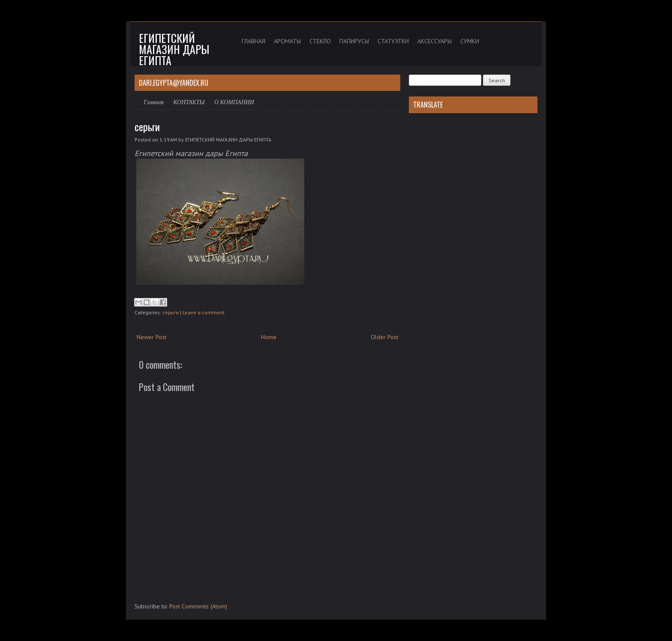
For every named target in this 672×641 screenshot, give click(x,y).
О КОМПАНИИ (234, 102)
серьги (147, 126)
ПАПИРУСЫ (354, 41)
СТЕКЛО (320, 41)
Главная (154, 102)
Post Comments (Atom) (198, 606)
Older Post (384, 337)
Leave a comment (204, 312)
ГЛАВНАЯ (253, 41)
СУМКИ (470, 41)
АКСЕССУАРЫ (435, 41)
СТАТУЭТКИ (393, 41)
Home (269, 337)
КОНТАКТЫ (189, 102)
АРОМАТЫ (287, 41)
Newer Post (151, 337)
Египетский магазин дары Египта (174, 49)
